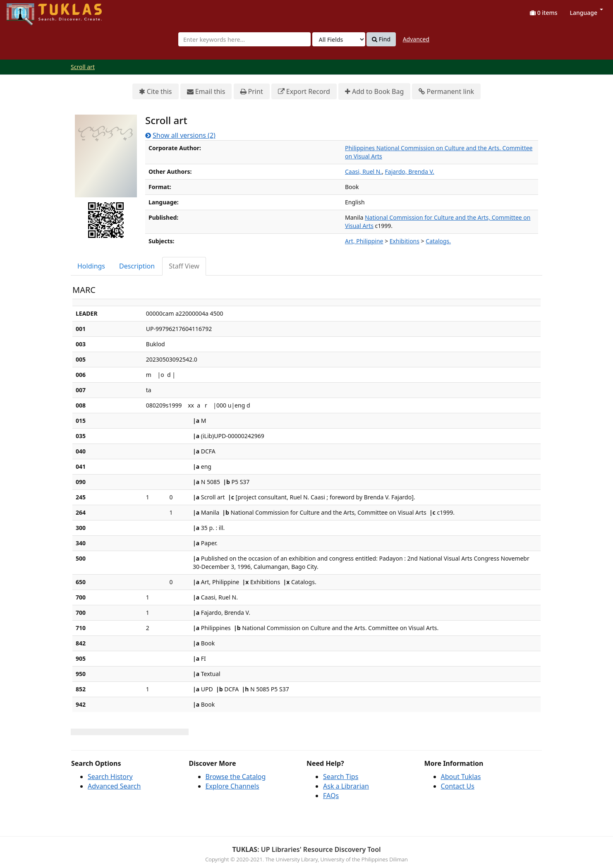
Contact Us (458, 786)
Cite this (156, 92)
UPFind (27, 11)
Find (381, 39)
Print (252, 92)
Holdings (91, 266)
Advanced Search (114, 786)
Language (587, 13)
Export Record (304, 92)
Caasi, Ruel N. (363, 171)
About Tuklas (461, 777)
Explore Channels (232, 786)
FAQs (331, 796)
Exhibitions (405, 241)
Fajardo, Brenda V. (410, 171)
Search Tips (341, 777)
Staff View (184, 266)
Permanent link (446, 92)
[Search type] (339, 39)
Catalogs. (438, 241)
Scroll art (83, 67)
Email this (206, 92)
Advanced (416, 39)
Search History (110, 777)
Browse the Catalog (236, 777)
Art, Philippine (364, 241)
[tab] (92, 266)
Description (137, 266)
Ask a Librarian (346, 786)
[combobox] (244, 39)
